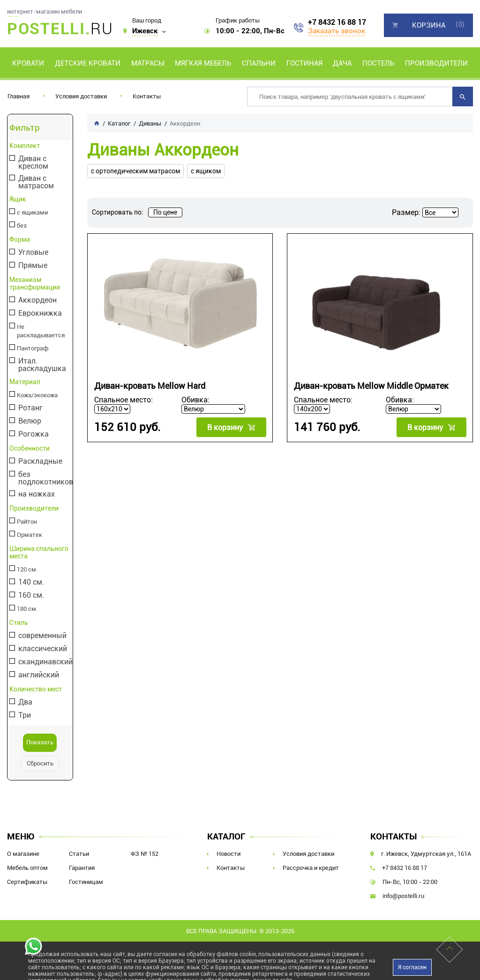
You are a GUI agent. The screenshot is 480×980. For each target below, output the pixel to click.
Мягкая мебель (203, 63)
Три (24, 707)
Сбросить (40, 755)
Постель (378, 63)
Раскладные (40, 453)
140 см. (31, 574)
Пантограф (32, 340)
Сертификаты (27, 873)
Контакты (147, 96)
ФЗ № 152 (145, 845)
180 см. (26, 601)
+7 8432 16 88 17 (337, 22)
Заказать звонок (337, 31)
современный (42, 627)
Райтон (26, 513)
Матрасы (148, 63)
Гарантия (82, 859)
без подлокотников (45, 470)
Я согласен (412, 959)
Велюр (29, 413)
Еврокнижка (40, 314)
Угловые (33, 253)
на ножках (36, 486)
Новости (229, 845)
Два (25, 694)
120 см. (26, 561)
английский (38, 667)
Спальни (259, 63)
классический (42, 641)
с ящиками (31, 213)
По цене (165, 212)
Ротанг (30, 400)
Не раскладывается (43, 327)
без (21, 226)
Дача (342, 63)
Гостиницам (86, 873)
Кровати (28, 63)
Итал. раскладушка (42, 356)
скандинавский (45, 654)
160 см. (31, 587)
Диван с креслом (33, 163)
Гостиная (304, 63)
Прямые (32, 266)
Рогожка (33, 426)
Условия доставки (81, 96)
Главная (19, 96)
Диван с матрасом (36, 182)
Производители (436, 63)
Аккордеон (37, 301)
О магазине (23, 845)
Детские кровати (88, 63)
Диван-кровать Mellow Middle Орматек (371, 386)
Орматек (28, 527)
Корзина (429, 25)
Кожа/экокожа (37, 387)
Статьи (79, 845)
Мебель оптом (27, 859)
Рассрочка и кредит (311, 859)
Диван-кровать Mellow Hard (150, 386)
